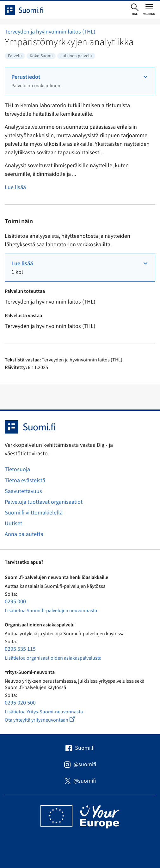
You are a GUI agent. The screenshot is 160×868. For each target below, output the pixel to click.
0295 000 (15, 602)
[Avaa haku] (135, 10)
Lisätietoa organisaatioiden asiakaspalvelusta (53, 658)
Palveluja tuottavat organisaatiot (44, 502)
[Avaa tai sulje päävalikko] (149, 9)
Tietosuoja (17, 469)
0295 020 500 (20, 703)
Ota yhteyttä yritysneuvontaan (47, 720)
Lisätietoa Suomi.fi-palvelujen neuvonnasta (51, 611)
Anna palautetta (24, 534)
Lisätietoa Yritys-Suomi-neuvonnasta (44, 712)
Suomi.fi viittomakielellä (34, 513)
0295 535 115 (20, 649)
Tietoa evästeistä (25, 480)
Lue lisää (15, 187)
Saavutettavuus (23, 491)
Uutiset (13, 523)
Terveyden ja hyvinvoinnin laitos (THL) (50, 32)
